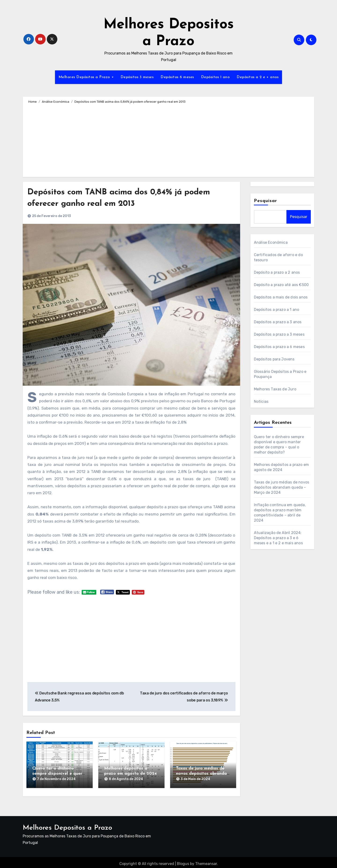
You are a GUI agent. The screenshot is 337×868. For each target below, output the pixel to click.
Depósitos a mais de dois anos (281, 297)
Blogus (183, 861)
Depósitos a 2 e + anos (258, 77)
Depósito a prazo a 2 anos (277, 272)
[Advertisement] (169, 140)
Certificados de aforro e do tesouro (278, 257)
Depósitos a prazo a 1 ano (277, 310)
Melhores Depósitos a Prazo (85, 77)
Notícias (261, 401)
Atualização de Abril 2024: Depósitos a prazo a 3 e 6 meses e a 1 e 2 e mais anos (278, 538)
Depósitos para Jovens (274, 359)
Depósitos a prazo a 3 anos (278, 322)
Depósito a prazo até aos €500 (281, 285)
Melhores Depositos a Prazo (67, 825)
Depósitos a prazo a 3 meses (279, 334)
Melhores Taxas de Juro (275, 389)
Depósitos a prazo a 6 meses (279, 347)
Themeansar (206, 861)
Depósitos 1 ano (215, 77)
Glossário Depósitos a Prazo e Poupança (280, 374)
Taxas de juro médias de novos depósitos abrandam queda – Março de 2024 (203, 774)
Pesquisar (266, 201)
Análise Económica (271, 242)
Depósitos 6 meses (177, 77)
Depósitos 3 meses (137, 77)
